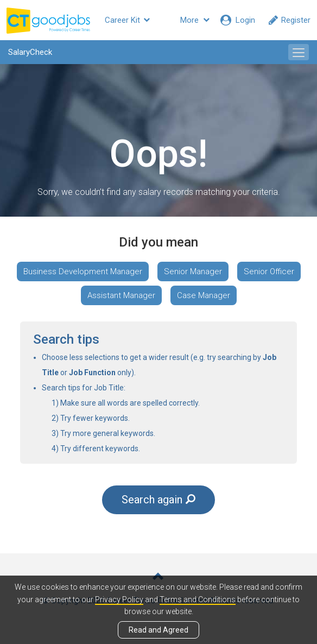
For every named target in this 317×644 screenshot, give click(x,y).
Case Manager (204, 295)
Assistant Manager (121, 295)
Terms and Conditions (198, 599)
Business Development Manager (83, 272)
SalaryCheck (30, 52)
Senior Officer (269, 272)
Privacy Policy (119, 599)
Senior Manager (193, 272)
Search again (158, 500)
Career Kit (127, 20)
